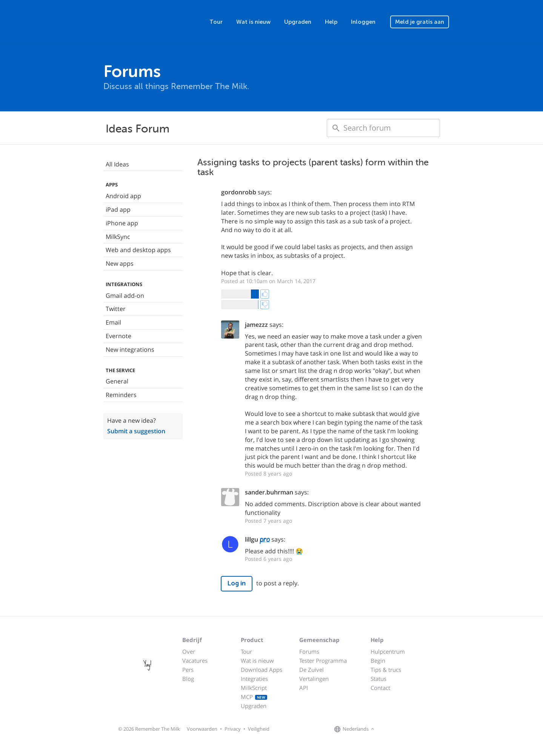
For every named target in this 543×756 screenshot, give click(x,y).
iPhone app (122, 223)
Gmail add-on (125, 296)
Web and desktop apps (138, 250)
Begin (378, 661)
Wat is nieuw (253, 22)
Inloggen (363, 22)
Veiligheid (259, 729)
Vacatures (195, 661)
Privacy (233, 729)
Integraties (254, 679)
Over (189, 651)
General (117, 381)
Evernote (118, 336)
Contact (380, 688)
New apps (120, 263)
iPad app (118, 209)
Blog (188, 679)
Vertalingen (314, 679)
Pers (188, 670)
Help (331, 22)
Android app (123, 196)
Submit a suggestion (136, 431)
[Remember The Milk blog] (407, 729)
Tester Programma (323, 661)
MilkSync (118, 237)
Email (113, 322)
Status (378, 679)
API (304, 688)
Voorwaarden (202, 729)
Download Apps (262, 670)
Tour (216, 22)
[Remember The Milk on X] (398, 729)
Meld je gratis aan (420, 22)
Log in (237, 583)
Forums (309, 651)
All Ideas (117, 164)
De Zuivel (311, 670)
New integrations (130, 350)
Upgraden (298, 22)
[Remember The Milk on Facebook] (387, 729)
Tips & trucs (386, 670)
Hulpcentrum (388, 651)
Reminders (121, 395)
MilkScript (254, 688)
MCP (254, 697)
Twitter (116, 309)
